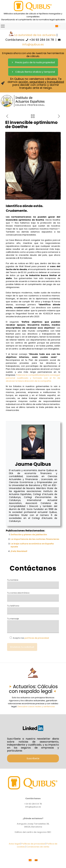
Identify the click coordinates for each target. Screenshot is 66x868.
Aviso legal (14, 844)
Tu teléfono (33, 609)
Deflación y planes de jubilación (29, 535)
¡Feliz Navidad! (19, 551)
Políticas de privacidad (33, 844)
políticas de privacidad (37, 638)
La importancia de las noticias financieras (35, 539)
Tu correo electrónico (33, 596)
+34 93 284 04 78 (42, 40)
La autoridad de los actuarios (35, 35)
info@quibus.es (33, 44)
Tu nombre (33, 583)
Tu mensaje (33, 625)
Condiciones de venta (38, 847)
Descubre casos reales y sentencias (36, 706)
